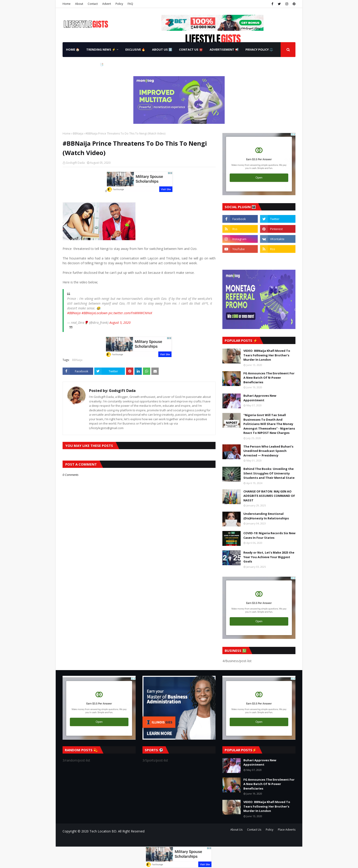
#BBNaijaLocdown (95, 313)
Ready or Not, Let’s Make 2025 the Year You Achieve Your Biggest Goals (269, 557)
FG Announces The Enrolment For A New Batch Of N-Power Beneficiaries (269, 378)
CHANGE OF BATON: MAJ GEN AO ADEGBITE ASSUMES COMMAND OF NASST (269, 496)
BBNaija (78, 133)
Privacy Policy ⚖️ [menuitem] (259, 49)
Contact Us (254, 830)
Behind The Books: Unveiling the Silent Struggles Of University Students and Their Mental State (269, 473)
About (79, 4)
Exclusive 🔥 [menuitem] (135, 49)
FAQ (130, 4)
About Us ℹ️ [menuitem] (162, 49)
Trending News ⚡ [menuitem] (101, 49)
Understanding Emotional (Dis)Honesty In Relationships (266, 516)
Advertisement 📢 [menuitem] (224, 49)
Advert (107, 4)
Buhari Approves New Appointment (260, 398)
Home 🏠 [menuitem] (73, 49)
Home (67, 4)
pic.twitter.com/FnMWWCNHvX (130, 313)
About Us (236, 830)
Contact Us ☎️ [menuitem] (191, 49)
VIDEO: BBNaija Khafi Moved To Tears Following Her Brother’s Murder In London (267, 355)
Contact (93, 4)
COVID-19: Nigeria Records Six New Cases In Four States (269, 535)
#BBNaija (74, 313)
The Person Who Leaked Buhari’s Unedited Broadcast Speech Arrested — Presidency (268, 451)
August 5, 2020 (120, 323)
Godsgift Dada (75, 163)
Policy (119, 4)
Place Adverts (287, 830)
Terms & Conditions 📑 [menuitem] (85, 64)
